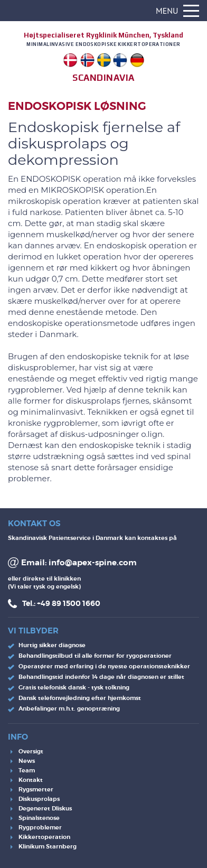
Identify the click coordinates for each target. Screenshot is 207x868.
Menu (177, 11)
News (27, 761)
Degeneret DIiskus (45, 808)
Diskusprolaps (39, 799)
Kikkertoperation (44, 837)
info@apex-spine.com (93, 563)
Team (27, 770)
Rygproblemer (40, 827)
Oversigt (31, 751)
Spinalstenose (39, 818)
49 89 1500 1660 (70, 603)
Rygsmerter (36, 789)
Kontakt (31, 780)
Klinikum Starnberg (48, 846)
